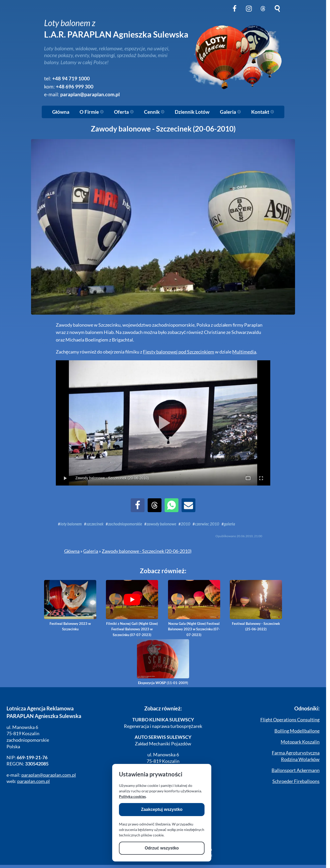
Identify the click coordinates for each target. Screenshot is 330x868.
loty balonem (71, 524)
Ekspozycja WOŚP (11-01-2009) (163, 662)
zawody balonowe (161, 524)
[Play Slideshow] (163, 423)
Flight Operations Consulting (290, 720)
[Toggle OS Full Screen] (261, 478)
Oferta (124, 112)
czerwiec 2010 (207, 524)
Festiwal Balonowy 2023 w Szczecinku (70, 606)
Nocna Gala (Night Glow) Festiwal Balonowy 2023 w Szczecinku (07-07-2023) (194, 608)
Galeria (230, 112)
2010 (185, 524)
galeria (229, 524)
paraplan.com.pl (34, 781)
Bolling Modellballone (297, 731)
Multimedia (244, 352)
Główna (61, 112)
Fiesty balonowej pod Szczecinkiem (179, 352)
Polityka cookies (132, 796)
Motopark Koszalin (300, 742)
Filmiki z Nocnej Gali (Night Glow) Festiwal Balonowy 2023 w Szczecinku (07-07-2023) (132, 608)
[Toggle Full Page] (248, 478)
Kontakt (263, 112)
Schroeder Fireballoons (296, 781)
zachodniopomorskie (125, 524)
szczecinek (95, 524)
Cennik (154, 112)
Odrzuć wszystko (162, 848)
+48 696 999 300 (75, 86)
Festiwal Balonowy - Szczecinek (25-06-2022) (256, 606)
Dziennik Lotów (192, 112)
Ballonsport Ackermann (296, 770)
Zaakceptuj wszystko (162, 809)
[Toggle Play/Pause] (65, 478)
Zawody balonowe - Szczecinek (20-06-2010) (147, 551)
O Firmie (92, 112)
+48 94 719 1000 (71, 78)
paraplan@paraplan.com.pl (90, 94)
